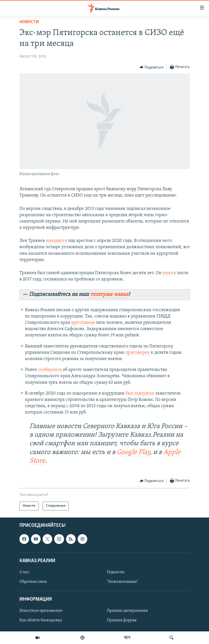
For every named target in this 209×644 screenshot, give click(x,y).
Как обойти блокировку (41, 620)
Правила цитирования (127, 611)
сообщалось (50, 370)
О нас (24, 572)
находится (57, 241)
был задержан (140, 393)
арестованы (83, 323)
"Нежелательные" (123, 582)
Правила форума (122, 620)
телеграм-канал (109, 294)
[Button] (152, 67)
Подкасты (116, 572)
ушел (168, 273)
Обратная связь (33, 582)
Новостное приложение (41, 611)
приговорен (138, 353)
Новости (29, 22)
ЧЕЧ (127, 638)
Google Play (133, 452)
